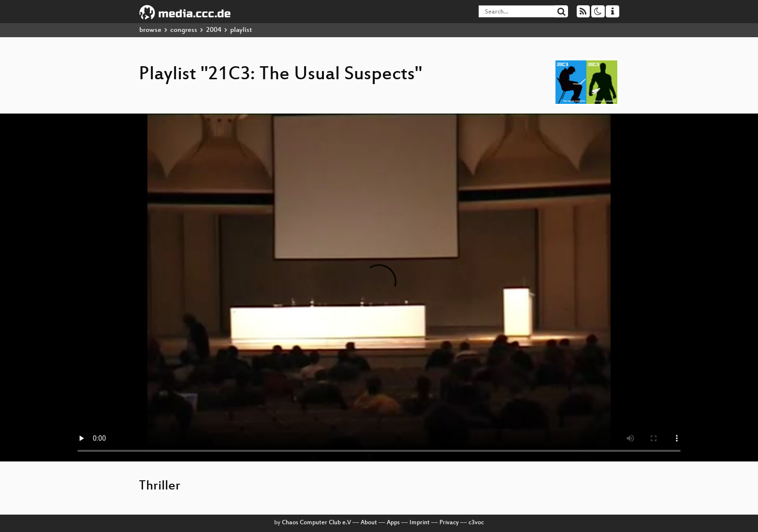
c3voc (476, 523)
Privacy (449, 523)
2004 (214, 30)
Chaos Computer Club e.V (316, 523)
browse (150, 30)
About (369, 523)
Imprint (420, 523)
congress (184, 30)
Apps (393, 523)
